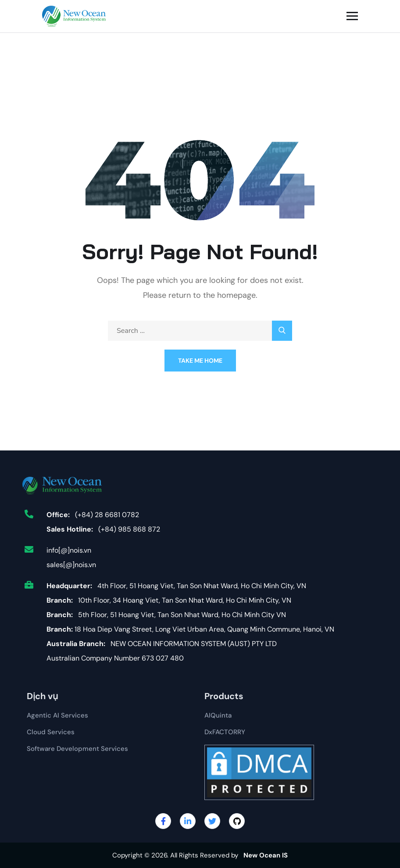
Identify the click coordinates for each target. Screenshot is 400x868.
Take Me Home (200, 361)
